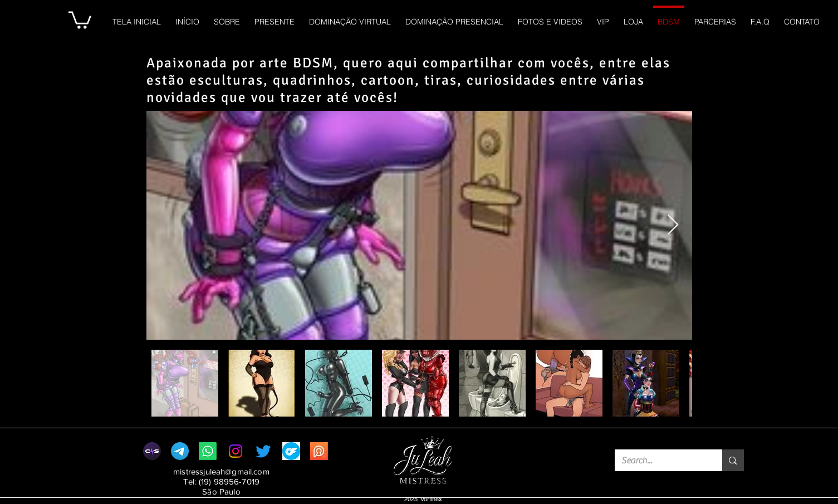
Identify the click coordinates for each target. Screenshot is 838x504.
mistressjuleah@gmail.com (221, 471)
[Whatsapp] (208, 451)
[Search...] (660, 460)
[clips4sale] (152, 451)
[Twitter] (263, 451)
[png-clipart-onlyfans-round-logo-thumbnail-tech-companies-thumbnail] (291, 451)
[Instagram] (236, 451)
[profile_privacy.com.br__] (319, 451)
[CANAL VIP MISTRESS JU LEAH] (180, 451)
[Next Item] (673, 225)
